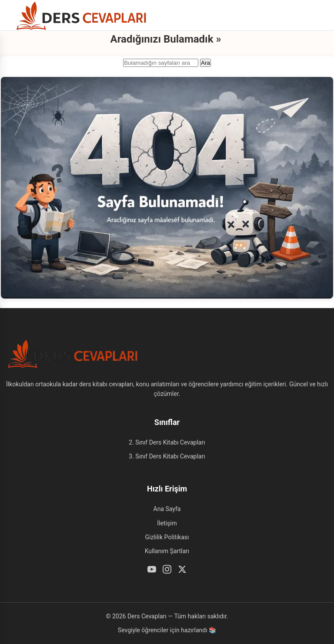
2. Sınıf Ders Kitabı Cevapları (167, 442)
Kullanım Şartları (167, 551)
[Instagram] (167, 571)
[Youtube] (152, 571)
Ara (205, 63)
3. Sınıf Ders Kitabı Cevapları (167, 456)
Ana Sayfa (167, 509)
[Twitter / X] (182, 571)
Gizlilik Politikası (167, 537)
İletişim (167, 523)
